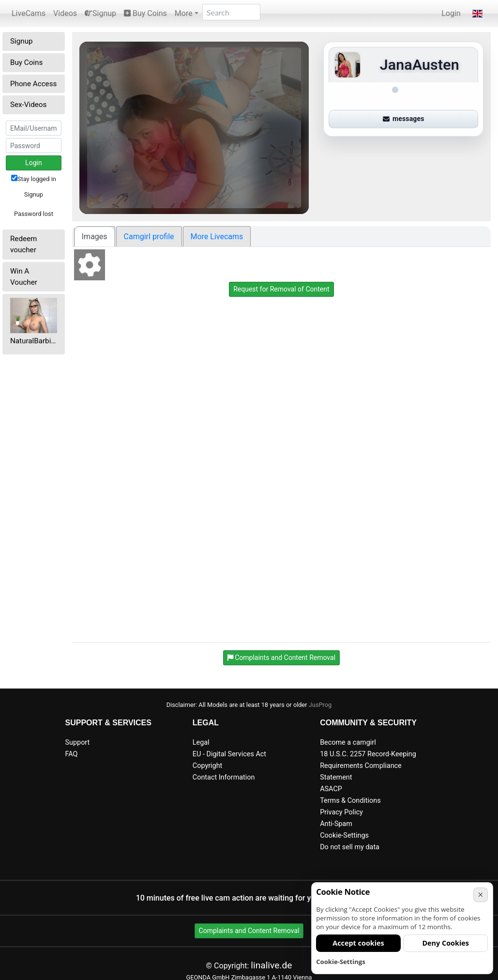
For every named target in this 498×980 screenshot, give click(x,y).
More (184, 13)
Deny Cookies (445, 943)
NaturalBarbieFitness (34, 341)
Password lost (34, 214)
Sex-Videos (28, 105)
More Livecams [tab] (217, 237)
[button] (477, 14)
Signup (100, 13)
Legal (201, 743)
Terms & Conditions (350, 801)
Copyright (207, 766)
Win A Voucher (24, 277)
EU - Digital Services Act (229, 754)
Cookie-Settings (344, 835)
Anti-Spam (336, 824)
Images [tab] (95, 237)
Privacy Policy (341, 812)
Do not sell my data (350, 847)
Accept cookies (358, 943)
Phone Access (33, 84)
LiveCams (29, 13)
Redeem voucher (23, 244)
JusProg (320, 705)
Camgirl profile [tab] (149, 237)
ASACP (331, 789)
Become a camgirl (348, 743)
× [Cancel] (480, 895)
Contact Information (224, 777)
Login (451, 13)
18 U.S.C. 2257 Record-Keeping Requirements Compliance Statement (368, 766)
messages (404, 119)
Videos (65, 13)
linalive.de (271, 965)
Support (78, 743)
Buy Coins (145, 13)
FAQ (72, 754)
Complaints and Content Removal (249, 931)
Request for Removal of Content (281, 289)
